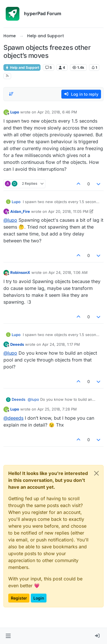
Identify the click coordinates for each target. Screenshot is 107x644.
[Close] (96, 473)
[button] (8, 636)
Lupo (15, 112)
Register (19, 598)
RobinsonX (20, 272)
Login (39, 598)
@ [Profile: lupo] (10, 220)
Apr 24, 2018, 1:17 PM (61, 344)
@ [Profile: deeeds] (13, 418)
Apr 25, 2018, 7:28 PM (57, 409)
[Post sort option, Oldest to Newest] (11, 94)
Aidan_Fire (20, 211)
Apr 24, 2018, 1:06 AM (68, 272)
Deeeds (17, 344)
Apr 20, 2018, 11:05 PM (68, 211)
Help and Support (22, 67)
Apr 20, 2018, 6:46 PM (57, 112)
